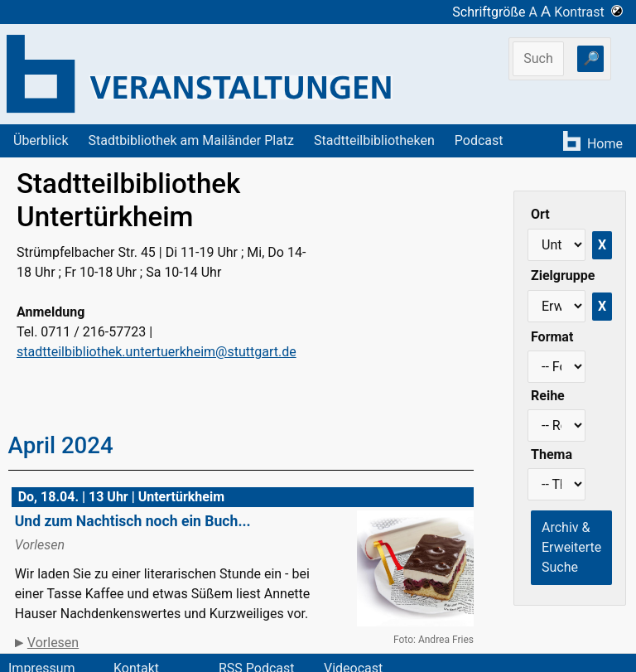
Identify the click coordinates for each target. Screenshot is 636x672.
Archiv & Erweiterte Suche (571, 547)
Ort (540, 214)
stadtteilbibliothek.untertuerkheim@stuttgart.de (157, 352)
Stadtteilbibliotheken (374, 140)
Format (552, 337)
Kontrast (588, 12)
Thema (552, 454)
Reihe (548, 396)
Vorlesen (53, 643)
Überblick (41, 140)
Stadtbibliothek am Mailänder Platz (192, 140)
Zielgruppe (563, 276)
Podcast (479, 140)
